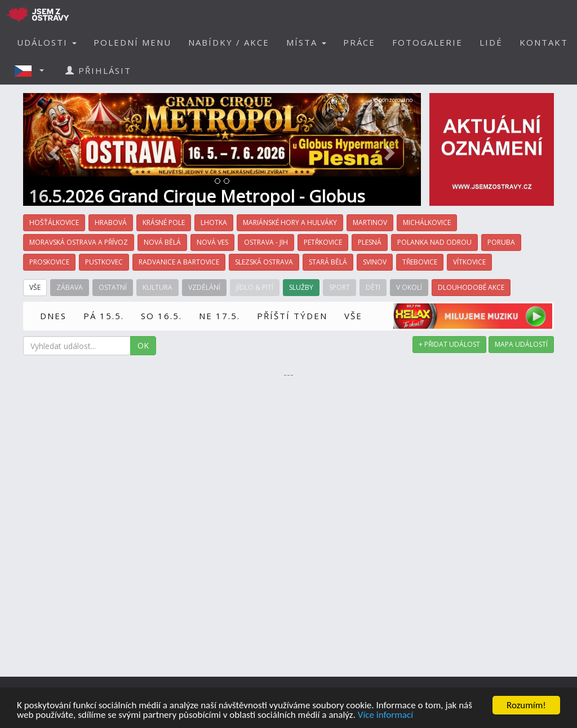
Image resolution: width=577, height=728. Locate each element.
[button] (33, 70)
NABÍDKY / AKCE (229, 42)
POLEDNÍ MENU (132, 42)
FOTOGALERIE (427, 42)
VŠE (353, 316)
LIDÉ (491, 42)
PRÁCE (359, 42)
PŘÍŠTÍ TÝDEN (292, 316)
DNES (53, 316)
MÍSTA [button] (306, 42)
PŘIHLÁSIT (98, 70)
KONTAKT (544, 42)
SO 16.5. (161, 316)
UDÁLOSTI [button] (47, 42)
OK (143, 345)
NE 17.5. (219, 316)
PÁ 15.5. (104, 316)
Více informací (385, 715)
